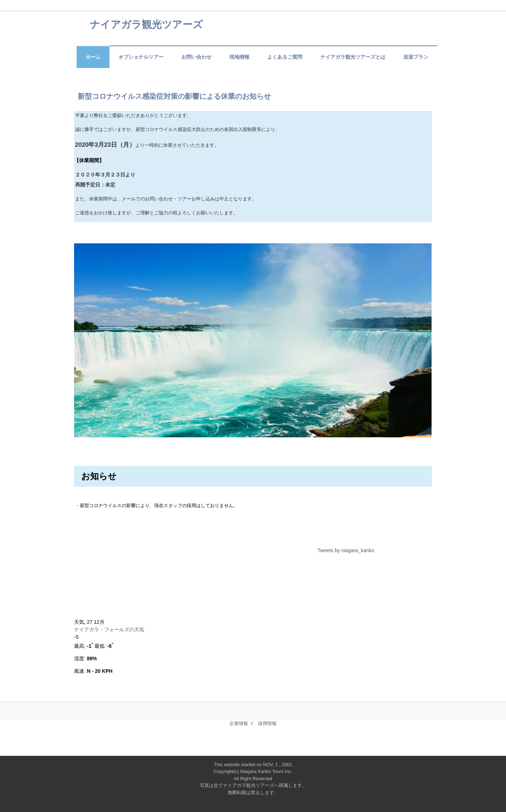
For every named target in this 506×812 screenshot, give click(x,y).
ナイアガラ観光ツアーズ (146, 25)
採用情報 (267, 723)
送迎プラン (416, 57)
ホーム (93, 57)
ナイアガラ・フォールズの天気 (110, 629)
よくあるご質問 (285, 57)
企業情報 (239, 723)
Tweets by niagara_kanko (346, 550)
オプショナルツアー (141, 57)
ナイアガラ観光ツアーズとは (353, 57)
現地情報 (239, 57)
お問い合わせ (196, 57)
